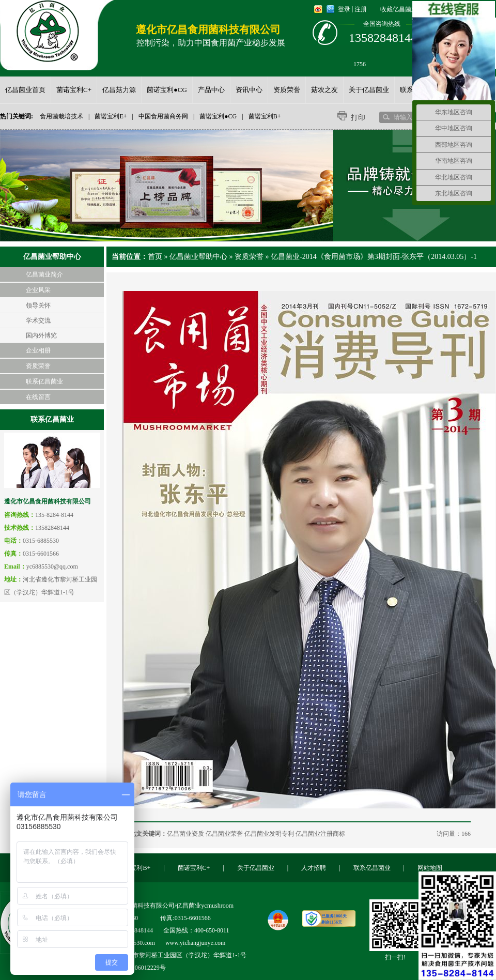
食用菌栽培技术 (61, 116)
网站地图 (430, 868)
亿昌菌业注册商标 (320, 834)
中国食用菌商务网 (163, 116)
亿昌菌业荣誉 (224, 834)
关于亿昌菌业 (256, 868)
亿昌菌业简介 (44, 274)
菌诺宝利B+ (265, 116)
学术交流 (38, 320)
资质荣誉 (38, 366)
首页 (155, 257)
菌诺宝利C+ (194, 868)
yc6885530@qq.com (52, 566)
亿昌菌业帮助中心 (198, 257)
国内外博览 (41, 335)
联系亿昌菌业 (44, 381)
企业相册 (38, 350)
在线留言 (38, 397)
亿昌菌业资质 (185, 834)
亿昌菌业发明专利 (269, 834)
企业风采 (38, 290)
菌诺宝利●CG (218, 116)
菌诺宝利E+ (111, 116)
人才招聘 (314, 868)
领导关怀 (38, 305)
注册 (361, 9)
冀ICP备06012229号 (139, 968)
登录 (344, 9)
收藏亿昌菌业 (399, 9)
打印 (358, 118)
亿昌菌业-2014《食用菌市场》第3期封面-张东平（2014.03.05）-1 (374, 257)
